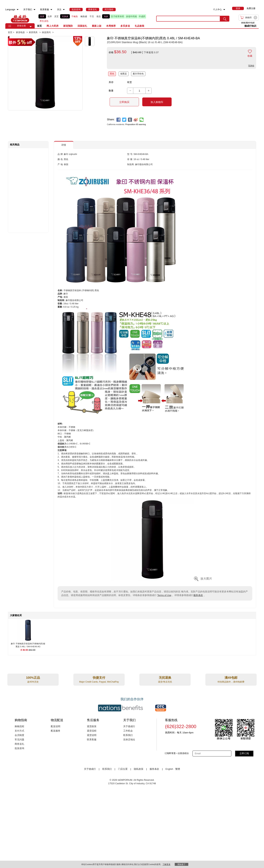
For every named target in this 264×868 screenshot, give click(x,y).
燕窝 (42, 16)
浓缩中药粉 (131, 16)
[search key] (188, 19)
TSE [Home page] (20, 19)
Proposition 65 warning (135, 124)
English (170, 769)
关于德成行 (129, 726)
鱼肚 (99, 16)
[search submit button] (225, 19)
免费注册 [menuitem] (251, 8)
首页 (39, 26)
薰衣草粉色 (138, 74)
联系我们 (128, 735)
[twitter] (124, 120)
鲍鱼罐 (84, 16)
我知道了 (181, 864)
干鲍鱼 (75, 16)
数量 (111, 91)
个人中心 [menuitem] (217, 10)
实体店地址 (129, 740)
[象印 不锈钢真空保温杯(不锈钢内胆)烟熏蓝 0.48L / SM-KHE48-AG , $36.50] (28, 644)
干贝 (92, 16)
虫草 (50, 16)
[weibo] (136, 120)
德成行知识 (250, 26)
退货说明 (92, 735)
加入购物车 (157, 102)
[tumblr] (130, 120)
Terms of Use (164, 595)
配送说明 (56, 726)
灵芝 (56, 16)
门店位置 (123, 769)
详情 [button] (64, 145)
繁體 (178, 769)
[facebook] (119, 120)
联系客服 (92, 740)
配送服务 (56, 731)
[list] (95, 19)
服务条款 (198, 595)
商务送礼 (19, 744)
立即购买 (124, 102)
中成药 (142, 16)
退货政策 (92, 726)
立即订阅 (244, 753)
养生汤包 (44, 21)
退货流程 (92, 731)
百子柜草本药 (118, 16)
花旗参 (65, 16)
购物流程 (19, 726)
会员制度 (19, 735)
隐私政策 (139, 769)
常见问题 (19, 740)
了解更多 (166, 864)
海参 (106, 16)
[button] (31, 27)
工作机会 (128, 731)
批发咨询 (19, 748)
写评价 (251, 66)
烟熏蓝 (124, 74)
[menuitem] (18, 10)
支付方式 (19, 731)
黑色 (112, 74)
